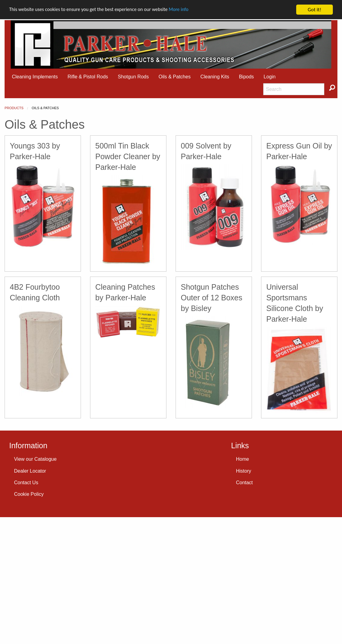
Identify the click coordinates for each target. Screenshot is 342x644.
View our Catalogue (35, 459)
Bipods (246, 77)
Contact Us (26, 483)
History (244, 471)
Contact (244, 483)
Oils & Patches (175, 77)
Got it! (315, 10)
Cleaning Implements (35, 77)
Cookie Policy (29, 494)
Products (14, 108)
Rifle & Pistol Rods (88, 77)
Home (243, 459)
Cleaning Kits (215, 77)
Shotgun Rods (133, 77)
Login (269, 77)
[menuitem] (35, 77)
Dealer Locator (30, 471)
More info (188, 10)
